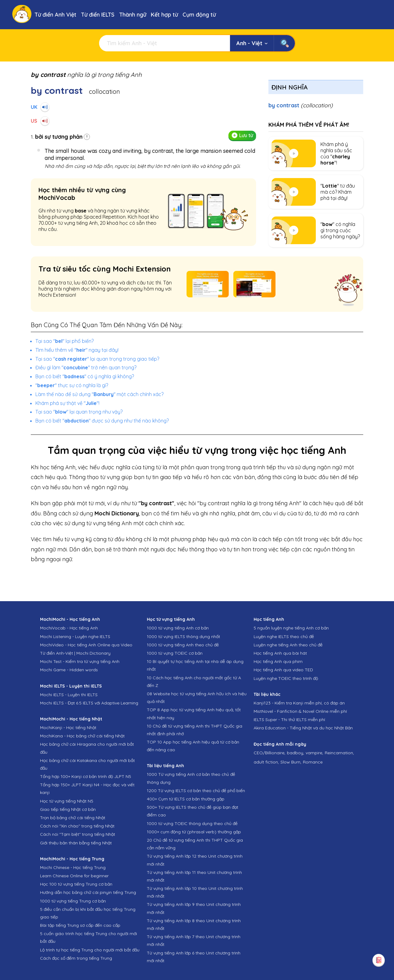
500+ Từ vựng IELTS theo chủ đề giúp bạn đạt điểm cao (193, 811)
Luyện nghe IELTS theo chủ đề (284, 637)
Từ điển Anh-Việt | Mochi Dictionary (75, 653)
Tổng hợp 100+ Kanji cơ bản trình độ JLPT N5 (86, 776)
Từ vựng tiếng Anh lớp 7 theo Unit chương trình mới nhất (194, 940)
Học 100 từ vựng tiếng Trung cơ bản (76, 884)
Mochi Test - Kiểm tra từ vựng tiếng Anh (80, 661)
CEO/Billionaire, (269, 753)
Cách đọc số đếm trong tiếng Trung (76, 958)
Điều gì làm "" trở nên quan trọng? (86, 367)
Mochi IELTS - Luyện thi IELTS (69, 695)
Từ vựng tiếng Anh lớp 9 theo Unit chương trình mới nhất (194, 908)
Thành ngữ (133, 15)
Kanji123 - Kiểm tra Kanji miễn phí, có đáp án (299, 703)
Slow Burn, (291, 762)
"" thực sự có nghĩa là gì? (72, 385)
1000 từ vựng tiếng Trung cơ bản (73, 901)
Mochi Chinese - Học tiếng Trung (73, 867)
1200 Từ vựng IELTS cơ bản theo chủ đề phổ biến (196, 791)
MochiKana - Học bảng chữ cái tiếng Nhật (82, 736)
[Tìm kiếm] (165, 43)
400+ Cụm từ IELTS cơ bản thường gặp (186, 799)
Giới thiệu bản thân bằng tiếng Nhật (76, 843)
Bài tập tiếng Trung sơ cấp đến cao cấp (80, 925)
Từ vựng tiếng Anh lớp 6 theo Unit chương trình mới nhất (194, 957)
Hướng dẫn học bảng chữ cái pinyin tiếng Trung (88, 892)
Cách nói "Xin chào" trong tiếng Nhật (77, 826)
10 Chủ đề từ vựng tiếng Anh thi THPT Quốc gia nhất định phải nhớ (195, 730)
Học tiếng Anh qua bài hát (280, 653)
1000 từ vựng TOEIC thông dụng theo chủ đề (192, 823)
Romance (313, 762)
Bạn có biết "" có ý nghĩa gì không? (85, 376)
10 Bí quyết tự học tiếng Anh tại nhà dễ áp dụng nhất (195, 665)
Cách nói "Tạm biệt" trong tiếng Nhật (78, 834)
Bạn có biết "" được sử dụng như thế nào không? (102, 421)
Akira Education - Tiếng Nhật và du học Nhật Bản (303, 728)
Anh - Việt (252, 43)
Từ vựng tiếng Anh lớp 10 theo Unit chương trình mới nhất (195, 892)
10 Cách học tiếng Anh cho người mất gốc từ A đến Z (194, 682)
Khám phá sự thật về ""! (67, 403)
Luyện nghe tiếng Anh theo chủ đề (288, 645)
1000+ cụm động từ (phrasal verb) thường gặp (194, 832)
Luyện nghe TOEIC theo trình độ (286, 678)
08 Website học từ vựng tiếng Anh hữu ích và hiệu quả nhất (197, 698)
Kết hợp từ (164, 15)
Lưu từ (242, 135)
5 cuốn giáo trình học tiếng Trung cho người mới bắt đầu (88, 937)
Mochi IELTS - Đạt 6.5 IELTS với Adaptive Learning (89, 703)
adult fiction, (266, 762)
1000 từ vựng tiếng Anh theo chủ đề (183, 645)
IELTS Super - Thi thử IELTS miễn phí (289, 720)
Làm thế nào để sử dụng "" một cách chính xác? (99, 394)
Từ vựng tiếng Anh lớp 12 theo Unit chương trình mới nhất (195, 860)
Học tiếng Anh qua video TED (283, 670)
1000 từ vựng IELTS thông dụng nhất (183, 637)
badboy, (295, 753)
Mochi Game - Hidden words (69, 670)
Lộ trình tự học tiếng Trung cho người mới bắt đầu (90, 950)
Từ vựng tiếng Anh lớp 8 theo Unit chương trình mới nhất (194, 924)
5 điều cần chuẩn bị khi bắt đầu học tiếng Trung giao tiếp (88, 913)
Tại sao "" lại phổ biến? (64, 341)
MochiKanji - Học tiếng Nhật (68, 728)
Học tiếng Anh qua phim (278, 661)
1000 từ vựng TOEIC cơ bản (175, 653)
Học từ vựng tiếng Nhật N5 (67, 801)
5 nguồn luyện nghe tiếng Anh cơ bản (291, 628)
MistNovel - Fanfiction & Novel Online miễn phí (300, 711)
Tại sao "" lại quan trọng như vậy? (79, 412)
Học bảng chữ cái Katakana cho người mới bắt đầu (87, 764)
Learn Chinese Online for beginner (74, 876)
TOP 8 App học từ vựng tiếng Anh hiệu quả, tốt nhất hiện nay (194, 714)
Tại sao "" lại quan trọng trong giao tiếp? (97, 359)
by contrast (301, 105)
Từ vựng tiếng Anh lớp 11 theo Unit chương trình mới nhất (194, 876)
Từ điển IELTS (98, 15)
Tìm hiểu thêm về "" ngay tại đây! (77, 350)
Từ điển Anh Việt (55, 15)
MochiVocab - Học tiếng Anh (69, 628)
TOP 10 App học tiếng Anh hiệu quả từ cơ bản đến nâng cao (193, 746)
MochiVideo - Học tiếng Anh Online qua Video (86, 645)
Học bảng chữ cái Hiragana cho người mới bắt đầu (87, 748)
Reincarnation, (339, 753)
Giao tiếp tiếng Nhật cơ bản (68, 809)
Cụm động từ (199, 15)
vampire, (314, 753)
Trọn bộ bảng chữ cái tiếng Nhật (73, 818)
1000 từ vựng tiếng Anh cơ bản (178, 628)
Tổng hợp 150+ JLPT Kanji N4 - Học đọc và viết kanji (87, 789)
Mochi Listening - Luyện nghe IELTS (75, 637)
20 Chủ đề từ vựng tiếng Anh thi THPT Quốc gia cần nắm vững (195, 844)
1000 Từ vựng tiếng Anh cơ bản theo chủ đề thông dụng (191, 778)
